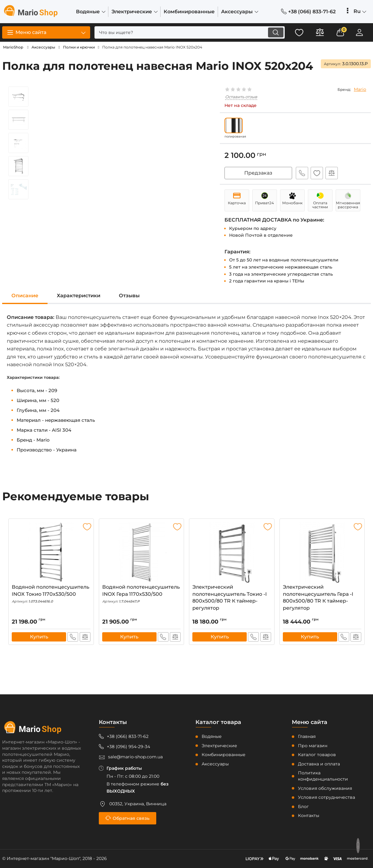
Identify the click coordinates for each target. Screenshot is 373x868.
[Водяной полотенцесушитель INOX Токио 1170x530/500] (51, 553)
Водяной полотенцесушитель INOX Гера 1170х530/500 (142, 594)
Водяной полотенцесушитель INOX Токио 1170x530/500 (51, 594)
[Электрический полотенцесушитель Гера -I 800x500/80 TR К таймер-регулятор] (322, 553)
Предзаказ (258, 173)
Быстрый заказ (301, 173)
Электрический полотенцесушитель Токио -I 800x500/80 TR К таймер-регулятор (232, 599)
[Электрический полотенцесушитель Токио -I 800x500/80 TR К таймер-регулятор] (232, 553)
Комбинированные (224, 755)
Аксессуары (215, 764)
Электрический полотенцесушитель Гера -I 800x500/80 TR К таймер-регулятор (322, 599)
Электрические (219, 746)
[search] (187, 32)
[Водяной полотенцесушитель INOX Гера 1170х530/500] (142, 553)
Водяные (212, 736)
